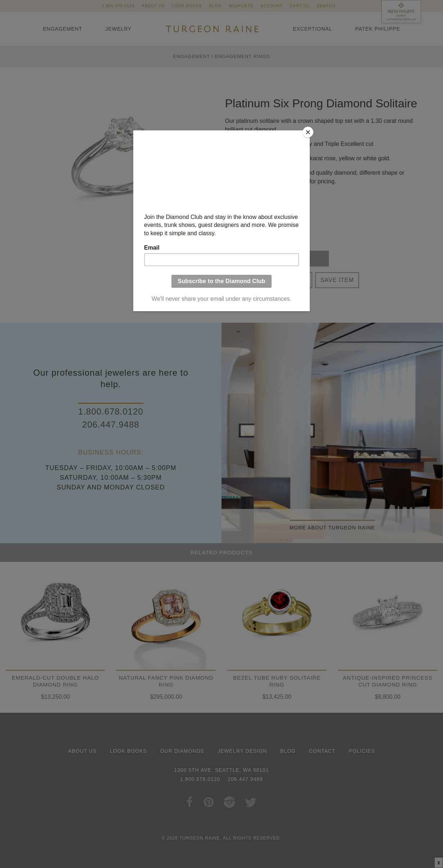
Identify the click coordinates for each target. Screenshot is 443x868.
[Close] (308, 132)
